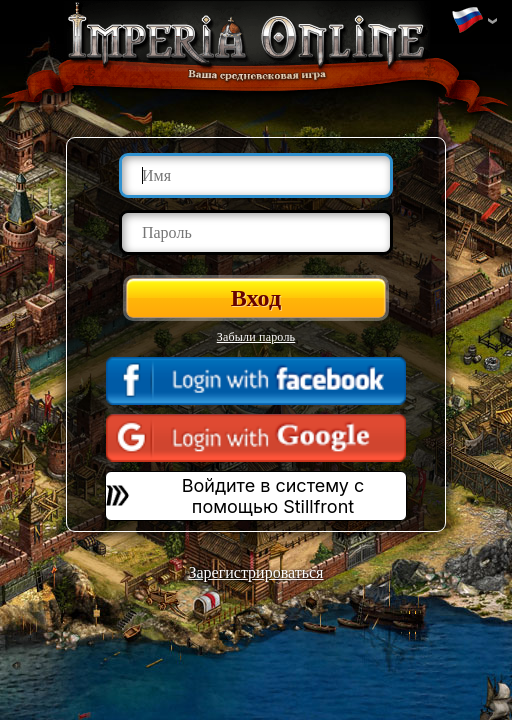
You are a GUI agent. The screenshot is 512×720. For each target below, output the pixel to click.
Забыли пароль (256, 337)
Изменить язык (467, 21)
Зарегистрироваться (255, 572)
